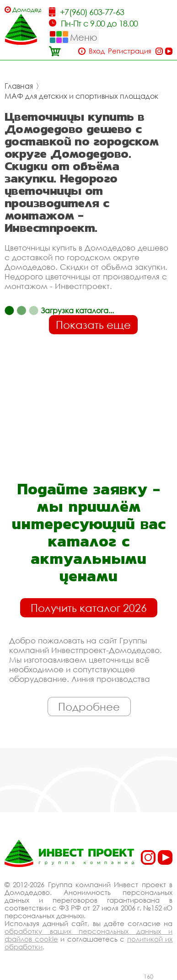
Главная (19, 86)
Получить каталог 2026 (89, 608)
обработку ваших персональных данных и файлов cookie (88, 935)
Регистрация (130, 51)
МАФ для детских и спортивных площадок (81, 96)
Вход (97, 51)
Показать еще (93, 325)
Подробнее (89, 707)
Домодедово (27, 9)
